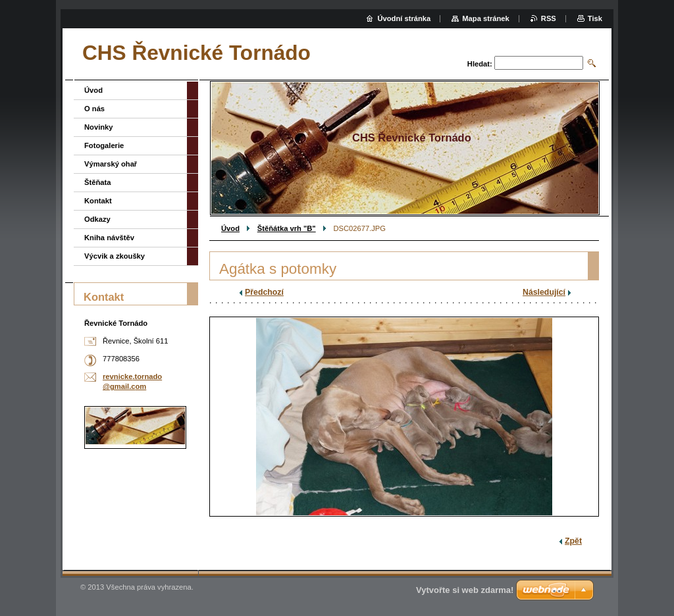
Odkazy (97, 219)
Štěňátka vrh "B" (287, 228)
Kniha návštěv (109, 238)
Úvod (230, 228)
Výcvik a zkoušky (115, 256)
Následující (544, 292)
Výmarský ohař (111, 164)
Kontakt (98, 201)
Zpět (573, 541)
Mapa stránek (486, 18)
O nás (94, 109)
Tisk (595, 18)
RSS (549, 18)
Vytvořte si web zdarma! (465, 590)
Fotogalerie (104, 145)
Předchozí (264, 292)
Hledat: (480, 64)
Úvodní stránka (404, 18)
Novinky (99, 127)
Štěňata (97, 182)
